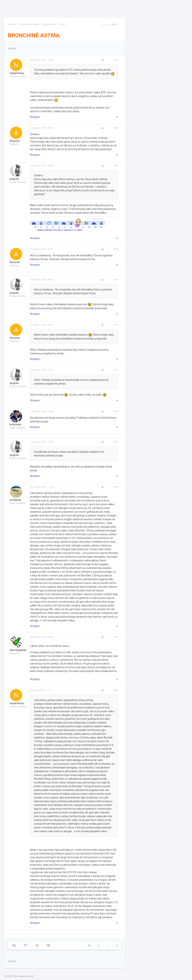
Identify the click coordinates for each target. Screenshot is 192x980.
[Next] (102, 25)
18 (113, 24)
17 (110, 25)
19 (117, 25)
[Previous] (104, 25)
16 (106, 25)
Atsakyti (35, 117)
